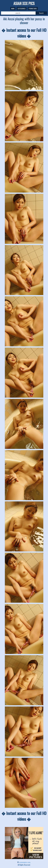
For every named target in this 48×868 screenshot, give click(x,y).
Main (13, 9)
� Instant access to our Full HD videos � (24, 33)
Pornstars (33, 9)
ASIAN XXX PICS (24, 3)
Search (41, 13)
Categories (22, 9)
